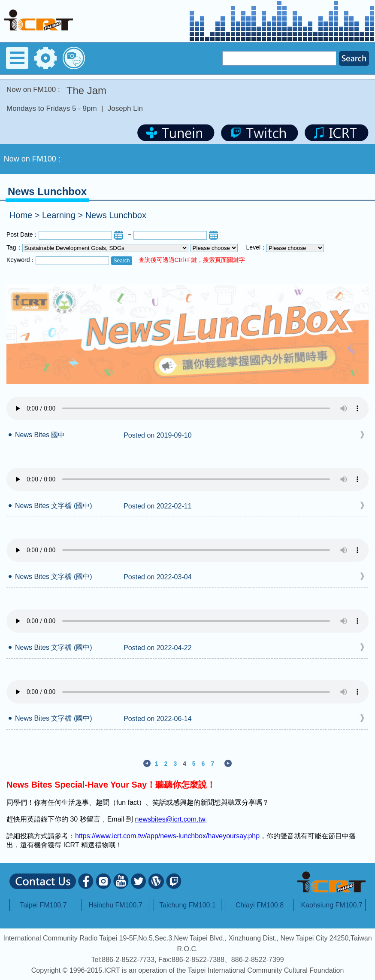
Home (21, 215)
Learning (59, 215)
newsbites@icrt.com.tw (170, 819)
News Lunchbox (116, 215)
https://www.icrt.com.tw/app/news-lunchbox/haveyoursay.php (167, 836)
